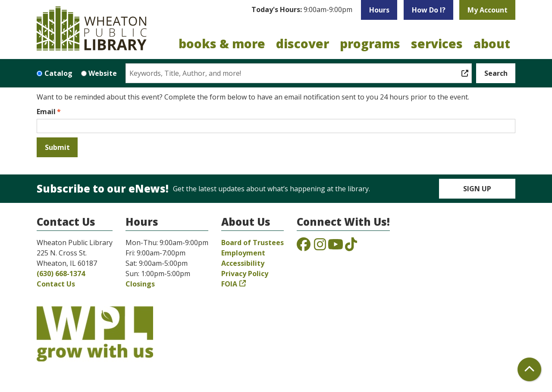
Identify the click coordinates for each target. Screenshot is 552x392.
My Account (488, 10)
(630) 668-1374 (61, 274)
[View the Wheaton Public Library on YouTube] (336, 247)
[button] (302, 10)
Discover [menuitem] (303, 44)
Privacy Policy (245, 274)
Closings (140, 284)
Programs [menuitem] (370, 44)
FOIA (229, 284)
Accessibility (243, 263)
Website (103, 73)
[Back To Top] (529, 369)
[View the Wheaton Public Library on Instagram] (320, 247)
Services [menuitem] (437, 44)
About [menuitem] (492, 44)
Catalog (58, 73)
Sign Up (477, 189)
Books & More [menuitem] (222, 44)
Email (46, 112)
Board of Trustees (252, 243)
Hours (379, 10)
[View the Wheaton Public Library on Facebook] (304, 247)
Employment (243, 253)
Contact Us (56, 284)
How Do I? (429, 10)
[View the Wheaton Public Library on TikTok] (351, 247)
